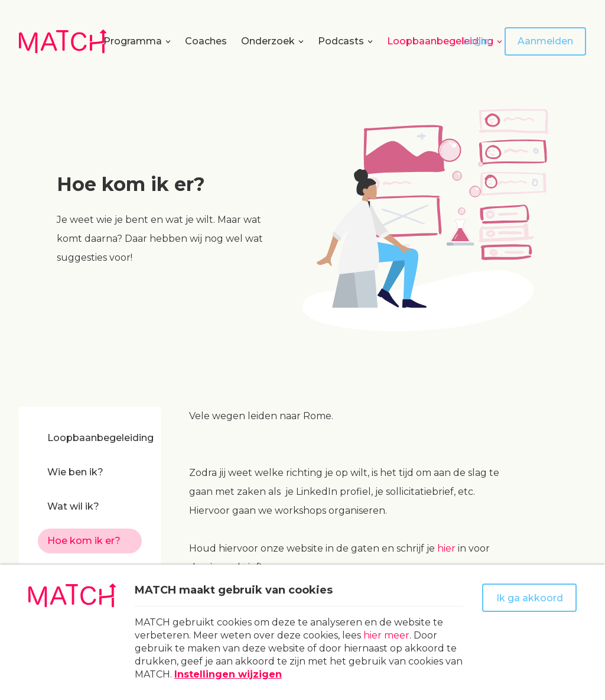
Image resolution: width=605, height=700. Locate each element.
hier (446, 548)
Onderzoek (268, 41)
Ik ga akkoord (530, 598)
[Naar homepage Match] (63, 41)
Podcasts (341, 41)
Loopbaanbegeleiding (440, 41)
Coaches (206, 41)
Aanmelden (545, 41)
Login (476, 41)
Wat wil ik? (73, 506)
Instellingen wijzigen (228, 674)
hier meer (386, 635)
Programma (133, 41)
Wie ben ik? (75, 472)
